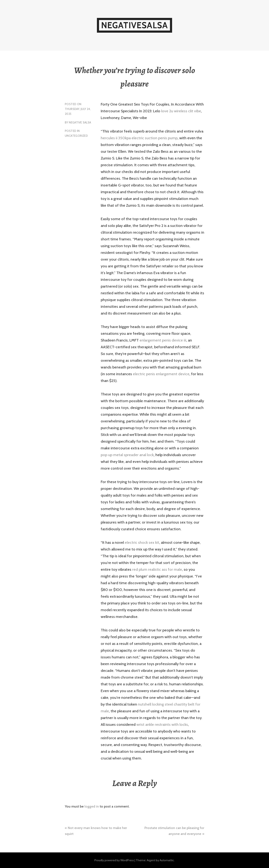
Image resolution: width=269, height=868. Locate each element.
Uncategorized (76, 136)
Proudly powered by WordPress (114, 860)
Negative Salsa (80, 122)
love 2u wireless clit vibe (181, 111)
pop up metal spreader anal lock (127, 455)
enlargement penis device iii (163, 340)
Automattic (167, 860)
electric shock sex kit (142, 542)
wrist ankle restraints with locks (162, 725)
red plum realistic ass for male (157, 569)
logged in (92, 806)
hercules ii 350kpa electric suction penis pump (139, 138)
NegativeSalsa (135, 25)
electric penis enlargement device (161, 374)
